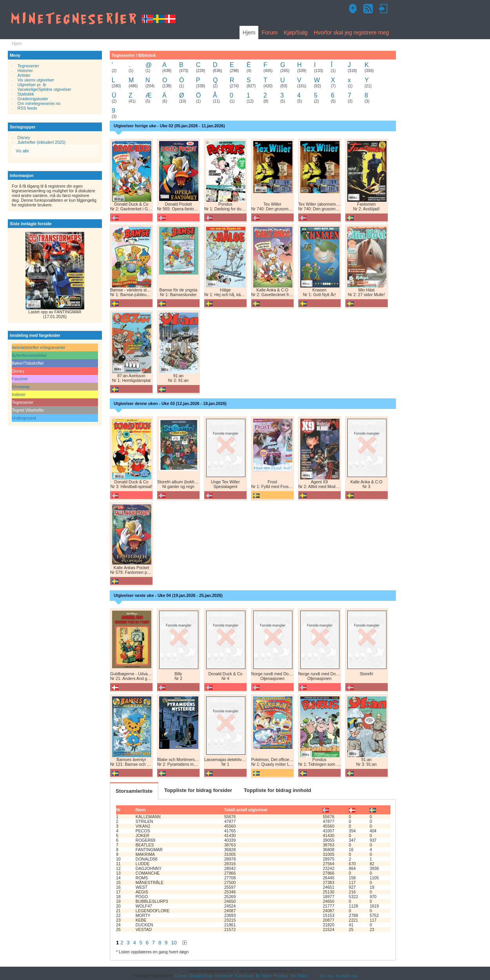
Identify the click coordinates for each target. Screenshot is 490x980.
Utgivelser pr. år (32, 85)
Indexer (19, 394)
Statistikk (26, 94)
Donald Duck (201, 976)
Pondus (281, 976)
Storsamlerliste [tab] (134, 791)
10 (174, 943)
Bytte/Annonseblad (29, 355)
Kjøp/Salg (296, 33)
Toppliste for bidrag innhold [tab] (278, 790)
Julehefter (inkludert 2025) (42, 142)
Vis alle (22, 151)
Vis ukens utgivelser (36, 80)
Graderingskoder (33, 99)
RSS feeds (27, 108)
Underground (24, 418)
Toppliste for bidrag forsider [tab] (198, 790)
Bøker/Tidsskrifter (28, 363)
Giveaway (21, 387)
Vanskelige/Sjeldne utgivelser (44, 89)
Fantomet (224, 976)
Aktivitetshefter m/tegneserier (39, 347)
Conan (181, 976)
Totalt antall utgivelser (246, 810)
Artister (24, 75)
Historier (25, 71)
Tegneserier (28, 66)
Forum (269, 33)
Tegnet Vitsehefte (28, 410)
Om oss (327, 976)
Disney (24, 137)
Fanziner (20, 379)
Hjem (249, 33)
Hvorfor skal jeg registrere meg (351, 33)
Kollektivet (244, 976)
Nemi (267, 976)
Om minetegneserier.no (39, 103)
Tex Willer (299, 976)
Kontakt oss (347, 976)
